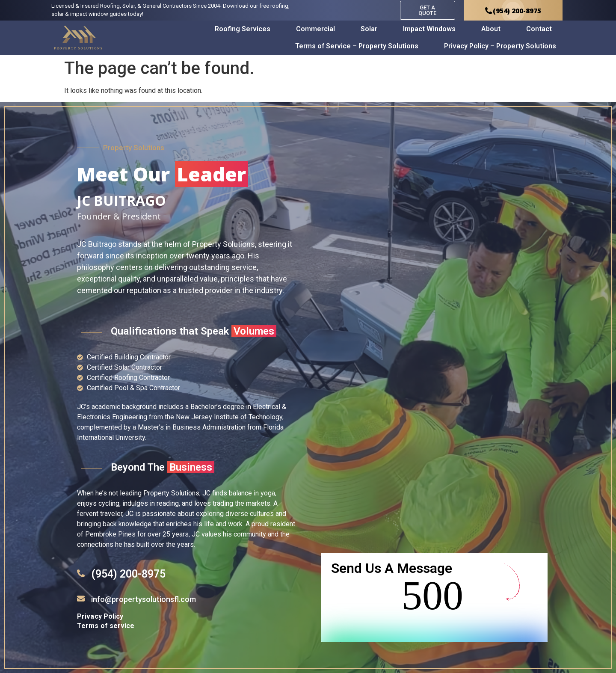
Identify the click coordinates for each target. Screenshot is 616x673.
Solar (369, 29)
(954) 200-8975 (128, 574)
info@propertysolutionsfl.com (144, 599)
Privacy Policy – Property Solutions (500, 46)
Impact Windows (429, 29)
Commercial (315, 29)
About (491, 29)
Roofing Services (243, 29)
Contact (539, 29)
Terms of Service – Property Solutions (357, 46)
